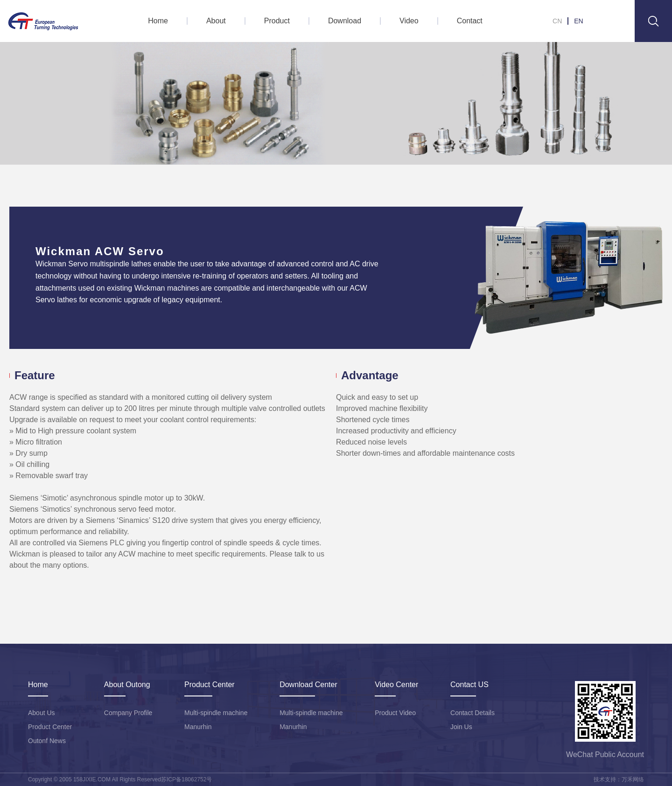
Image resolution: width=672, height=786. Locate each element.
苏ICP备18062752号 (186, 779)
